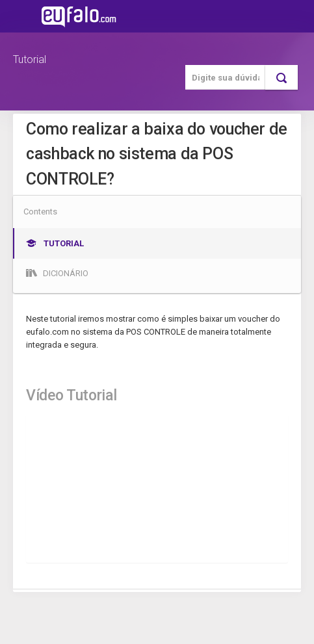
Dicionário (57, 273)
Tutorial (30, 59)
